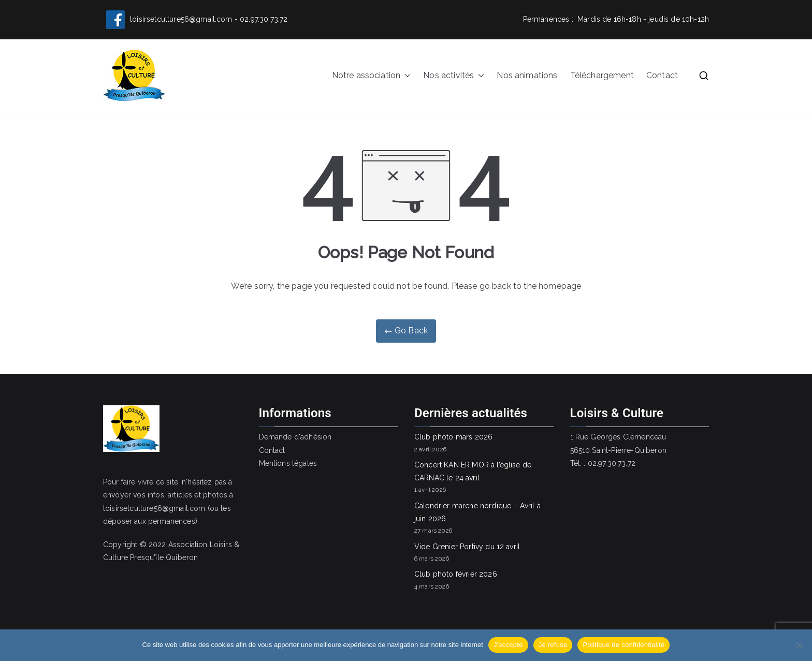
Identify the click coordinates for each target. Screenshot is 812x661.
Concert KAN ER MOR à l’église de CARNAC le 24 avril (473, 471)
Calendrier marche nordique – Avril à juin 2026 (477, 512)
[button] (405, 76)
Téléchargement (602, 75)
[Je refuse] (799, 645)
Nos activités (454, 76)
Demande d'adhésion (295, 437)
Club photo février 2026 (456, 574)
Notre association (372, 76)
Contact (662, 75)
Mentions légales (288, 463)
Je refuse (553, 645)
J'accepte (508, 645)
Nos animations (527, 75)
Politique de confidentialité (624, 645)
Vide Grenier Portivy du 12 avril (467, 547)
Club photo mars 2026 (453, 437)
